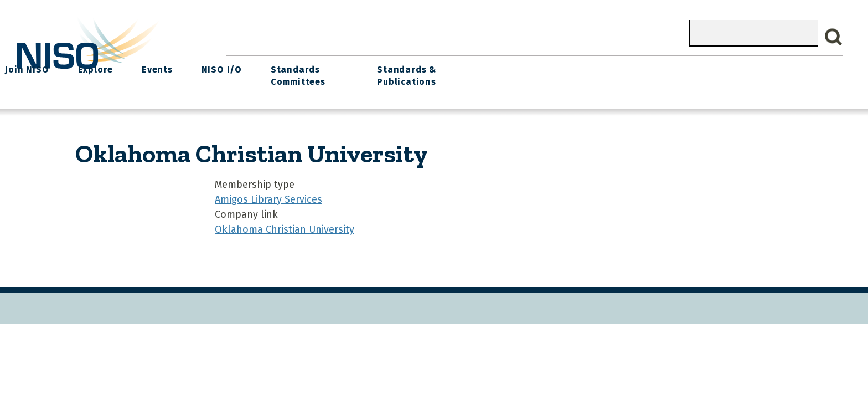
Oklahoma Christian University (285, 225)
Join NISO (391, 67)
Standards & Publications (767, 73)
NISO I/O (574, 67)
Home (251, 67)
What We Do (317, 67)
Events (514, 67)
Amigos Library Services (268, 195)
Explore (456, 67)
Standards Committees (647, 73)
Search (834, 37)
